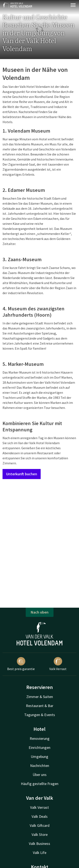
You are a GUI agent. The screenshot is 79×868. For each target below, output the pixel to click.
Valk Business (39, 844)
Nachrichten (40, 766)
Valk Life (40, 853)
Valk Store (40, 834)
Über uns (40, 775)
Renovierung (40, 738)
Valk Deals (40, 816)
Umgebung (39, 757)
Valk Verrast (58, 664)
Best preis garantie (21, 664)
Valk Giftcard (40, 825)
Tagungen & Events (40, 715)
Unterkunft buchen (22, 474)
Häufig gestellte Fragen (40, 784)
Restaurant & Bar (40, 706)
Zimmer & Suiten (40, 697)
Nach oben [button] (40, 612)
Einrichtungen (39, 747)
